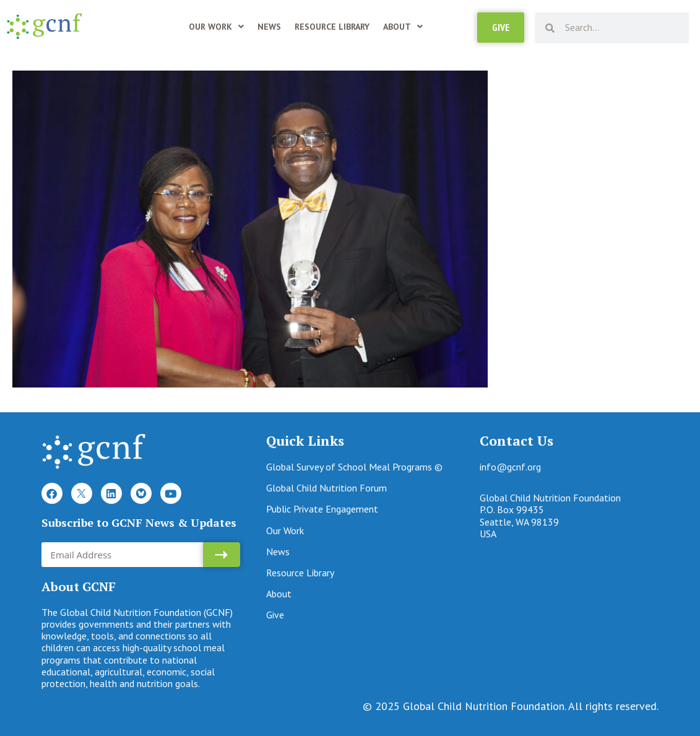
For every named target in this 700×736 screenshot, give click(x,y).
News (269, 27)
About (403, 27)
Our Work (216, 27)
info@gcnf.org (510, 467)
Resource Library (332, 27)
